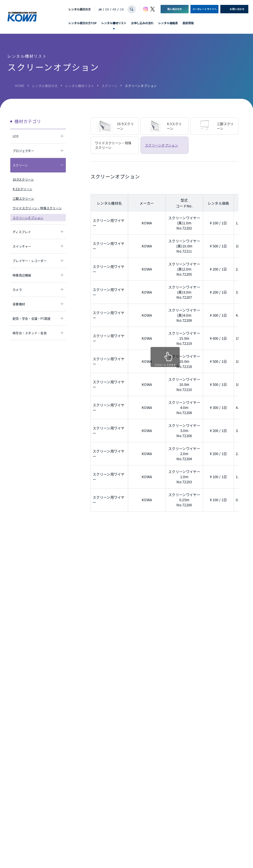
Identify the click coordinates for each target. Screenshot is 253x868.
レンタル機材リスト (114, 23)
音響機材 (19, 304)
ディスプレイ (22, 232)
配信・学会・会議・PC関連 (32, 318)
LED (16, 136)
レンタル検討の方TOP (83, 23)
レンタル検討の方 (80, 9)
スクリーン (109, 86)
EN (107, 9)
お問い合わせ (237, 9)
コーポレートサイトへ (205, 9)
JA (100, 9)
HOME (20, 86)
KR (114, 9)
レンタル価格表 (168, 23)
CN (122, 9)
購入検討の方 (175, 9)
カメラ (17, 290)
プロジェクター (23, 151)
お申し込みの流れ (142, 23)
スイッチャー (22, 246)
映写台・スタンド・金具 (30, 333)
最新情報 (188, 23)
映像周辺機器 (22, 275)
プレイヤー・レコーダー (30, 261)
